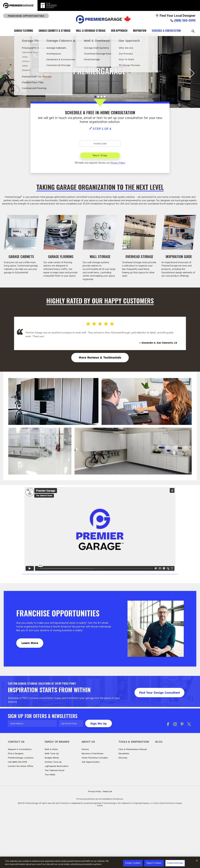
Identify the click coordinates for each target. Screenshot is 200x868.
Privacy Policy (118, 163)
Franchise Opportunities (26, 16)
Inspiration (140, 31)
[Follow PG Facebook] (168, 779)
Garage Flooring (24, 31)
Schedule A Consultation (166, 31)
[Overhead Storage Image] (139, 232)
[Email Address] (32, 778)
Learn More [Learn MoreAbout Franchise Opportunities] (30, 698)
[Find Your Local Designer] (176, 16)
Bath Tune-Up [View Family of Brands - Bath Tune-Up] (52, 808)
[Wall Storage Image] (100, 232)
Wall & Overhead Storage (91, 31)
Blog (159, 797)
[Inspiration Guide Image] (179, 232)
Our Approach (119, 31)
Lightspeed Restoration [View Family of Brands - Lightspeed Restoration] (57, 821)
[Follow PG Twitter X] (189, 779)
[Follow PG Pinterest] (182, 779)
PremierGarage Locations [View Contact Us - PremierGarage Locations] (21, 813)
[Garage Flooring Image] (61, 232)
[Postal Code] (100, 143)
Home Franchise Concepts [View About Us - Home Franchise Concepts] (95, 813)
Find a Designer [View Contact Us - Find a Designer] (16, 808)
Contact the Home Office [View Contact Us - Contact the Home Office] (20, 821)
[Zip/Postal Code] (71, 778)
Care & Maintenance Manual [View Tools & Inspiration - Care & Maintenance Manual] (132, 804)
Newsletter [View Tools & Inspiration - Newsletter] (124, 808)
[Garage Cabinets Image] (21, 232)
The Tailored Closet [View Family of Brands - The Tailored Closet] (55, 825)
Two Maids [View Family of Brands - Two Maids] (50, 829)
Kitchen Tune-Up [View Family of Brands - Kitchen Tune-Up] (53, 817)
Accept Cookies (133, 863)
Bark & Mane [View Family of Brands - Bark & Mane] (51, 804)
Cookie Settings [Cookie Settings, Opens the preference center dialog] (175, 863)
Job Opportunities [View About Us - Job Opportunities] (91, 817)
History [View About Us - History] (85, 804)
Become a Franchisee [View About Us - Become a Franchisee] (92, 808)
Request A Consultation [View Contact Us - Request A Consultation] (20, 804)
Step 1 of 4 (102, 129)
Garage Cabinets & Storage (55, 31)
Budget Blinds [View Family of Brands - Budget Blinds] (52, 813)
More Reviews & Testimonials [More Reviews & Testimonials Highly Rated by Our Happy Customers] (100, 412)
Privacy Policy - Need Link (100, 846)
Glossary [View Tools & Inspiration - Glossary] (123, 813)
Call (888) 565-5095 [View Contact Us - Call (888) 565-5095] (17, 817)
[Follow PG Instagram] (175, 779)
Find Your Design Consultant (159, 748)
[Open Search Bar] (193, 31)
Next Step (100, 155)
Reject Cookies (154, 863)
